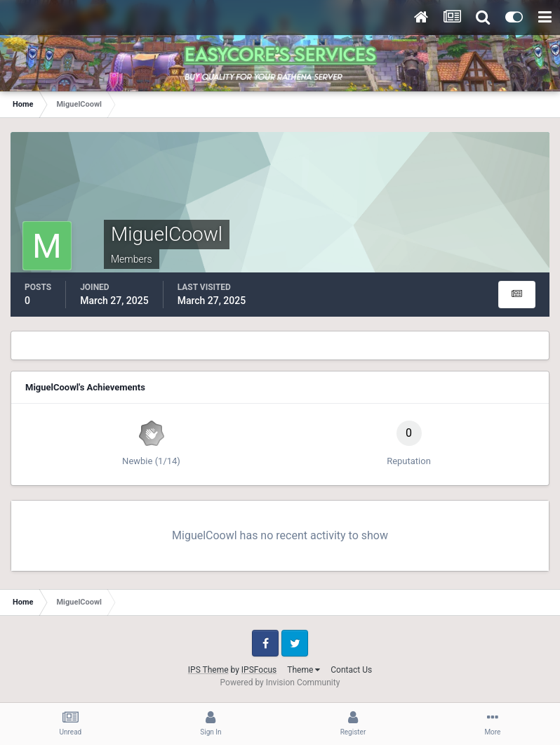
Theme (304, 670)
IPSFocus (259, 670)
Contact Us (351, 670)
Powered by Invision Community (280, 683)
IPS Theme (208, 670)
